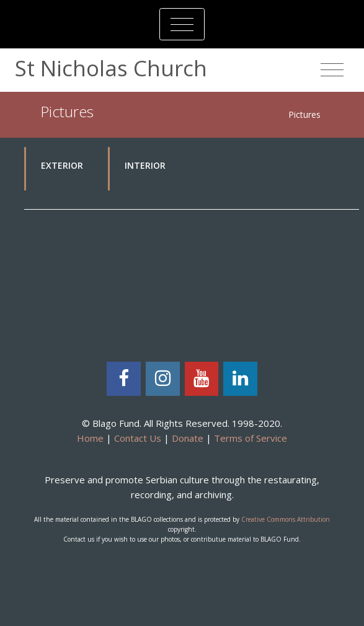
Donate (188, 438)
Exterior (62, 165)
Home (90, 438)
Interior (145, 165)
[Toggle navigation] (182, 24)
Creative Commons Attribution (286, 519)
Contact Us (138, 438)
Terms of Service (251, 438)
